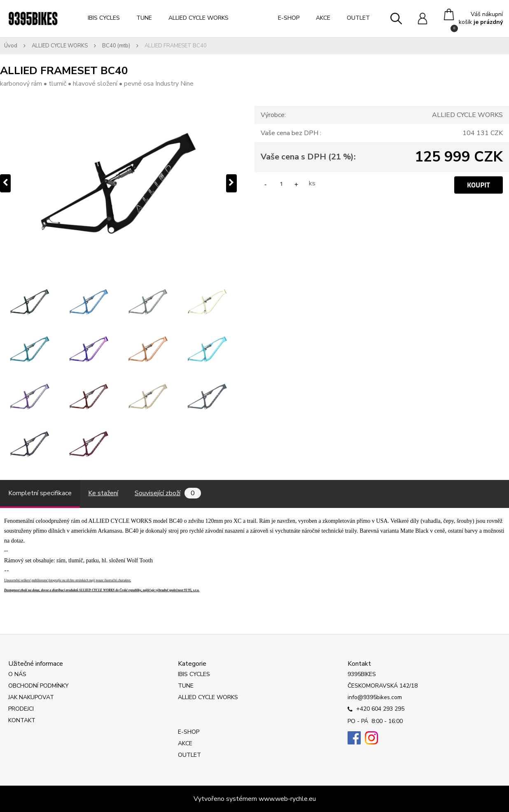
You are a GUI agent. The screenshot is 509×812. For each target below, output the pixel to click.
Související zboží (168, 493)
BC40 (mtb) (116, 46)
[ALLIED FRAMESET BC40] (118, 183)
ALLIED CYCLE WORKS (198, 18)
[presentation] (5, 183)
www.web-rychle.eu (287, 799)
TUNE (144, 18)
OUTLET (358, 18)
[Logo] (33, 19)
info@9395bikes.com (375, 697)
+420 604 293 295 (376, 709)
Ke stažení (103, 493)
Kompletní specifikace (40, 493)
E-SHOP (289, 18)
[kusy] (281, 184)
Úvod (11, 46)
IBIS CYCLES (104, 18)
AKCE (323, 18)
